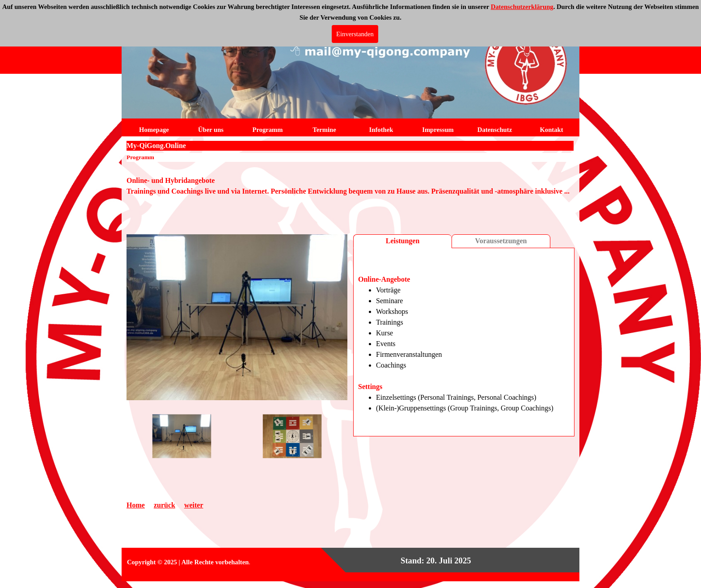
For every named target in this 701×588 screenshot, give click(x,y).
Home (136, 505)
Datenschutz (495, 130)
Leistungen (403, 241)
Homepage (154, 130)
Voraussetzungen (501, 241)
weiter (194, 505)
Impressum (438, 130)
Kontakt (551, 130)
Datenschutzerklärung (522, 7)
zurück (165, 505)
